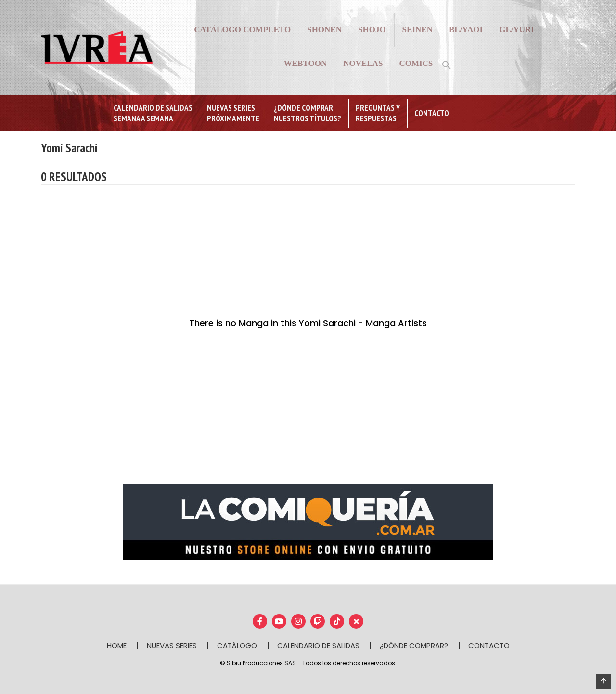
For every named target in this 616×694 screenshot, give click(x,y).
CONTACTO (489, 646)
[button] (447, 64)
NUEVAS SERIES (172, 646)
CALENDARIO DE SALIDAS (318, 646)
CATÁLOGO (237, 646)
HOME (117, 646)
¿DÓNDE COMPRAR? (414, 646)
